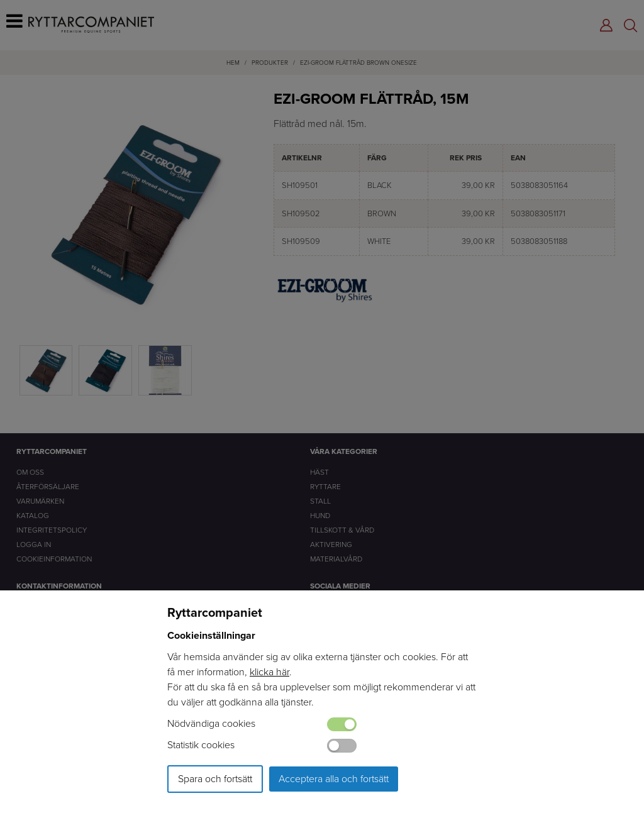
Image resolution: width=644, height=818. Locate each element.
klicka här (269, 672)
